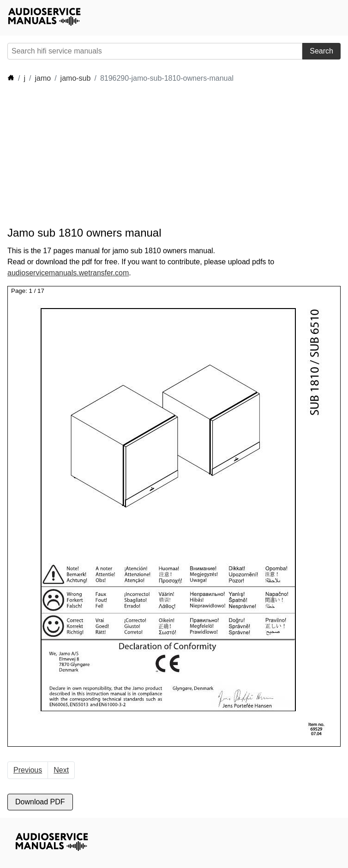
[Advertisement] (175, 155)
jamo (43, 78)
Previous (28, 770)
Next (61, 770)
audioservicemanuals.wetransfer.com (68, 273)
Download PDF (40, 802)
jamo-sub (76, 78)
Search (321, 51)
